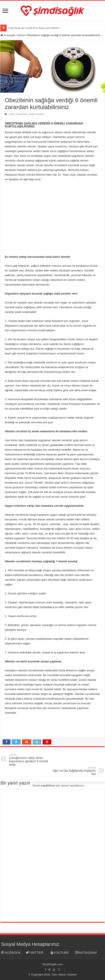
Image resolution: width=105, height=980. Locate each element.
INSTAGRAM (86, 953)
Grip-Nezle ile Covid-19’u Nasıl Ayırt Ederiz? (34, 28)
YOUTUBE (60, 953)
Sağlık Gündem (37, 114)
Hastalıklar (22, 114)
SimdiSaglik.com (52, 964)
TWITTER (35, 953)
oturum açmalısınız (72, 785)
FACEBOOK (11, 953)
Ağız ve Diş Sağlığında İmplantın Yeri (74, 771)
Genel (21, 35)
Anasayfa (8, 35)
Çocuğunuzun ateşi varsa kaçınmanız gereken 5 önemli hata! (31, 760)
